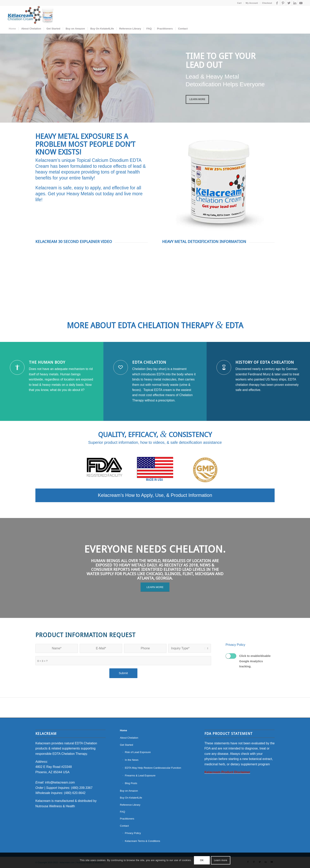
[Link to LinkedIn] (295, 3)
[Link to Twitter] (289, 3)
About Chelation (129, 738)
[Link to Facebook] (277, 3)
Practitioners (127, 819)
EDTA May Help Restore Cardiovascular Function (153, 768)
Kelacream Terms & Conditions (143, 841)
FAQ (123, 812)
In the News (132, 760)
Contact (124, 826)
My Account (252, 3)
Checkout (267, 3)
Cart (239, 3)
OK (202, 860)
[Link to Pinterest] (283, 3)
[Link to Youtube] (301, 3)
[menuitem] (240, 3)
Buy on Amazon (129, 791)
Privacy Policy (235, 645)
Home (124, 730)
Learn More (197, 99)
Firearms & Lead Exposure (140, 776)
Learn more (221, 860)
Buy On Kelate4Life (131, 798)
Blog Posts (131, 783)
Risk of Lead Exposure (138, 752)
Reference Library (130, 805)
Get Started (127, 745)
